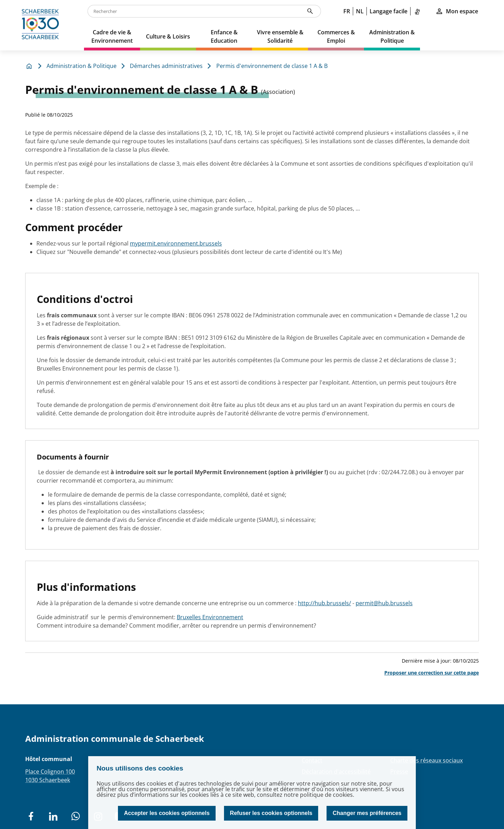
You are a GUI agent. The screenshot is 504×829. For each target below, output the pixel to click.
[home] (42, 25)
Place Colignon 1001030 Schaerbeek (50, 776)
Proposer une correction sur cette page (432, 673)
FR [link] (347, 11)
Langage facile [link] (388, 11)
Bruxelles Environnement (210, 617)
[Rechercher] (310, 11)
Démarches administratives (166, 66)
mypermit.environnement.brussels (176, 243)
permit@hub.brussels (384, 603)
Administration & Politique (82, 66)
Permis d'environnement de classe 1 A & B (272, 66)
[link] (419, 11)
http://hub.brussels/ (324, 603)
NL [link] (360, 11)
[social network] (31, 816)
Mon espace (457, 11)
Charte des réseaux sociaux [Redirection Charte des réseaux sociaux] (426, 760)
